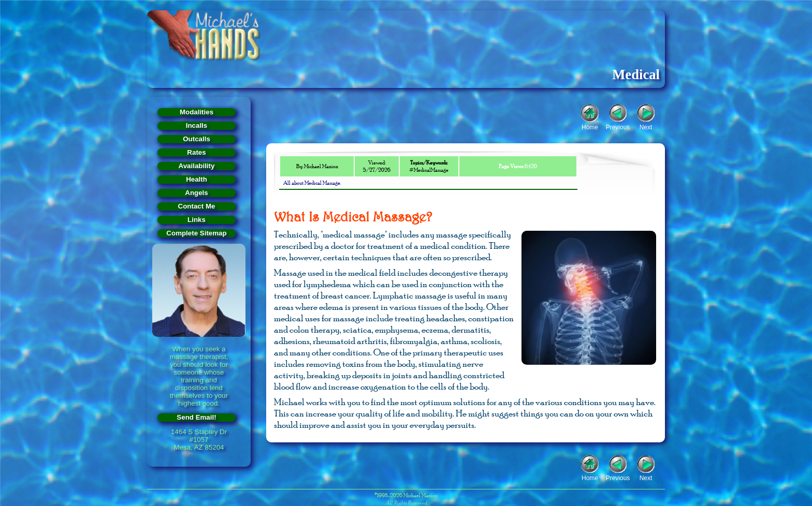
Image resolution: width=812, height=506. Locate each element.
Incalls (197, 125)
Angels (196, 193)
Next (646, 126)
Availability (197, 166)
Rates (196, 152)
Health (197, 179)
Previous (618, 126)
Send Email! (196, 417)
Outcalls (197, 139)
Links (197, 220)
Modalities (197, 112)
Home (590, 126)
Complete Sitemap (196, 233)
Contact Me (197, 206)
